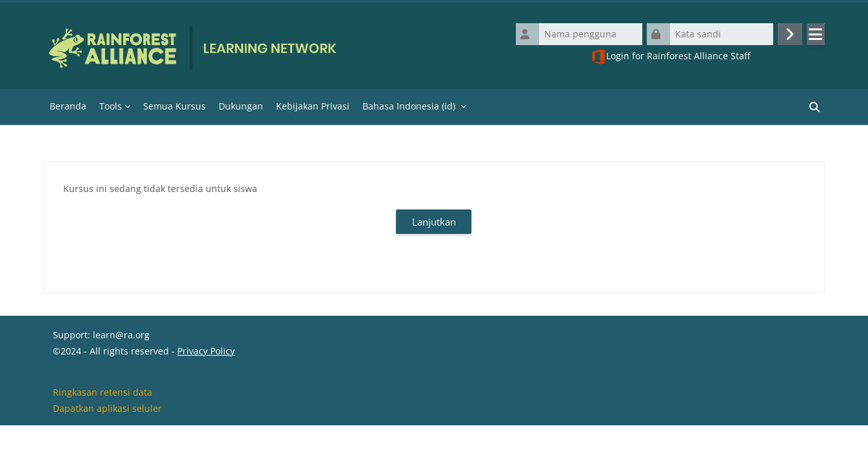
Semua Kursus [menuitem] (174, 106)
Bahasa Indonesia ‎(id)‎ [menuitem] (409, 106)
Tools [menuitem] (111, 106)
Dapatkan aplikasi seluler (107, 447)
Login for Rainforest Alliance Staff (670, 57)
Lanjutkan (434, 222)
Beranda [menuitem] (68, 106)
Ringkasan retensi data (103, 431)
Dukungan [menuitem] (241, 106)
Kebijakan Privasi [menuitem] (313, 106)
